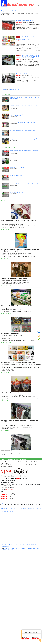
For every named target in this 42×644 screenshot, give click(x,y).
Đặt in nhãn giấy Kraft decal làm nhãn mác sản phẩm (14, 278)
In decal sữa (6, 373)
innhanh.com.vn (13, 508)
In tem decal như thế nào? (16, 176)
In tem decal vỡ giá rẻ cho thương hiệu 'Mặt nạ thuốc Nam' (24, 184)
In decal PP (5, 230)
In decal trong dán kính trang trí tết (10, 333)
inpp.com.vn (4, 511)
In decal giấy (6, 286)
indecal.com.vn (4, 510)
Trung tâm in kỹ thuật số (6, 503)
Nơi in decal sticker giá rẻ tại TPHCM (11, 224)
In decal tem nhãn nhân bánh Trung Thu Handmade (14, 281)
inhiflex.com (10, 511)
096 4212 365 (4, 499)
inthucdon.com (31, 508)
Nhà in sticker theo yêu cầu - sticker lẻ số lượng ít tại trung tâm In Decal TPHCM (19, 221)
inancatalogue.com (38, 510)
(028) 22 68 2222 (10, 490)
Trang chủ (3, 11)
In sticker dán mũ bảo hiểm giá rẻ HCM (11, 227)
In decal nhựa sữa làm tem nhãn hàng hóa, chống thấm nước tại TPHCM (20, 398)
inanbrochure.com (28, 510)
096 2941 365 (4, 497)
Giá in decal (5, 431)
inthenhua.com (22, 508)
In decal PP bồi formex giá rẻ (9, 255)
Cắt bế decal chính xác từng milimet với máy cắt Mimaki (15, 424)
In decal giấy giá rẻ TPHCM (9, 308)
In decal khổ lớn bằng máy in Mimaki (25, 21)
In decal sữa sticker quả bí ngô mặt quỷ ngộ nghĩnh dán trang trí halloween (20, 395)
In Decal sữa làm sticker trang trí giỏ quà (11, 393)
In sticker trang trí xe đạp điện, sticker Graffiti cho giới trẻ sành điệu (18, 226)
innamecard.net (19, 510)
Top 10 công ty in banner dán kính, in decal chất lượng (23, 131)
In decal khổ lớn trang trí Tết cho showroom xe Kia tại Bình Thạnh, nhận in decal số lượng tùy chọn (28, 38)
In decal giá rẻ (13, 159)
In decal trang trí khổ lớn (22, 74)
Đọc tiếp (38, 32)
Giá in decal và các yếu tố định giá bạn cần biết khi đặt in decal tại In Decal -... (21, 453)
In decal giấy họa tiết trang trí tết (10, 310)
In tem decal (6, 259)
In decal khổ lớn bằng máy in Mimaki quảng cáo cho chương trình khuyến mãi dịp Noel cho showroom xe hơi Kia (28, 57)
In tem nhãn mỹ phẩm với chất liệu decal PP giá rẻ (14, 282)
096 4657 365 (4, 495)
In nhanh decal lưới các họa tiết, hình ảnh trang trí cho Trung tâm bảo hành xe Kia (21, 365)
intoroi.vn (39, 508)
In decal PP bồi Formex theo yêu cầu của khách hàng (15, 253)
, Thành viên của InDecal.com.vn (25, 22)
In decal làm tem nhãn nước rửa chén (11, 284)
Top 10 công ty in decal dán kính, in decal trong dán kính (23, 122)
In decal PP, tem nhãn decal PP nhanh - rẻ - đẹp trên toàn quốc (17, 256)
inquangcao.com (4, 508)
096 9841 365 (4, 493)
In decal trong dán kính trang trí (17, 192)
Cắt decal (5, 400)
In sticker (5, 201)
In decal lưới (6, 342)
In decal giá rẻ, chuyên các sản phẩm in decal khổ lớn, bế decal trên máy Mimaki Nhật (19, 421)
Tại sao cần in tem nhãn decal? (17, 167)
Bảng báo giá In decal (6, 451)
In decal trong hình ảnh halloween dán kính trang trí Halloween (17, 340)
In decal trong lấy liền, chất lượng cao (11, 336)
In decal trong (7, 313)
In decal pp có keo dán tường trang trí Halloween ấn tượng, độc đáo (18, 362)
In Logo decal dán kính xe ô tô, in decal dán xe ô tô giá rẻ (23, 139)
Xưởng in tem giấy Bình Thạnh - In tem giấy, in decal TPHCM (16, 306)
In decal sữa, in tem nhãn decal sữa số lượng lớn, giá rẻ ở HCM (17, 397)
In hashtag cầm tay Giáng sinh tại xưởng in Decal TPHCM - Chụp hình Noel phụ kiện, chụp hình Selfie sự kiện (20, 250)
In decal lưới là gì (6, 371)
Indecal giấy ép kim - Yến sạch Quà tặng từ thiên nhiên (15, 311)
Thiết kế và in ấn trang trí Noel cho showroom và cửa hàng (16, 426)
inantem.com (11, 510)
